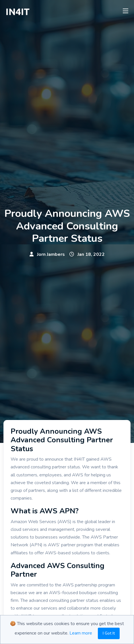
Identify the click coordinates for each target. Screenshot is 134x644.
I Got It (109, 633)
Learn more (81, 633)
